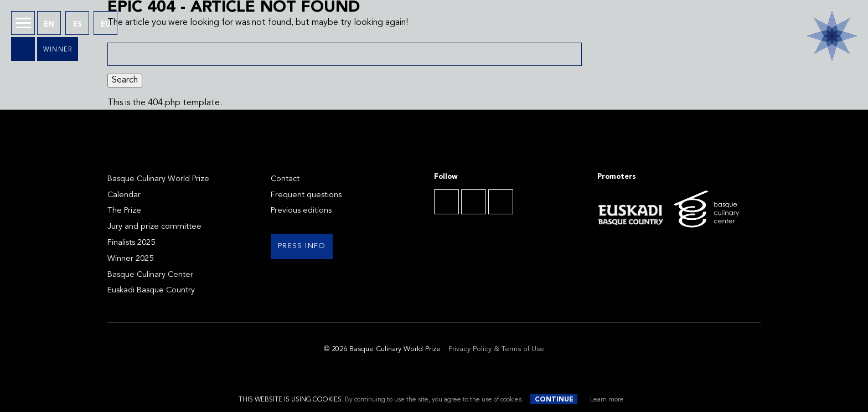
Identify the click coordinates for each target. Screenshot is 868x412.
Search (125, 80)
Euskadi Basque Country (151, 290)
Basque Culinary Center (150, 275)
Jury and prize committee (154, 227)
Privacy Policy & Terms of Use (496, 349)
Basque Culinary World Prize (158, 179)
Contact (285, 179)
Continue (554, 400)
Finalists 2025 (131, 243)
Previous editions (301, 211)
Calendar (124, 195)
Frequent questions (306, 195)
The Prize (124, 211)
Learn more (607, 400)
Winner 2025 (130, 259)
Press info (302, 246)
